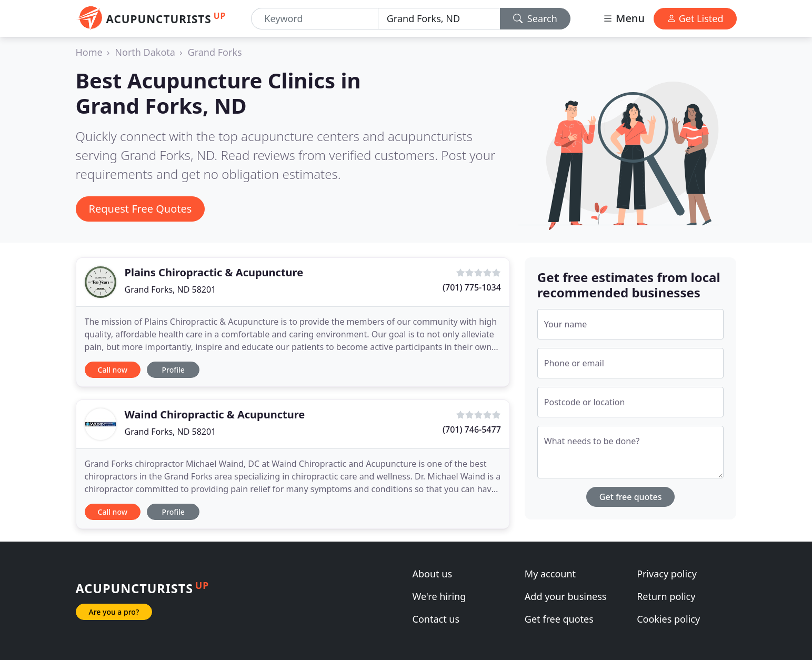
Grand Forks (215, 52)
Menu (624, 18)
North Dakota (145, 52)
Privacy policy (667, 574)
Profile (173, 370)
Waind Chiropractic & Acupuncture (215, 414)
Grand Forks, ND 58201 (171, 289)
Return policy (666, 596)
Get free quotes (631, 497)
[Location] (439, 19)
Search (535, 18)
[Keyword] (314, 19)
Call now (113, 370)
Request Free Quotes (141, 209)
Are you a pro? (114, 612)
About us (433, 574)
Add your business (566, 596)
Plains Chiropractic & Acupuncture (214, 272)
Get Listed (695, 18)
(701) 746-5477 (472, 429)
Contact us (436, 619)
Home (89, 52)
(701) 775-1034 (472, 287)
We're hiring (439, 596)
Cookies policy (668, 619)
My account (550, 574)
